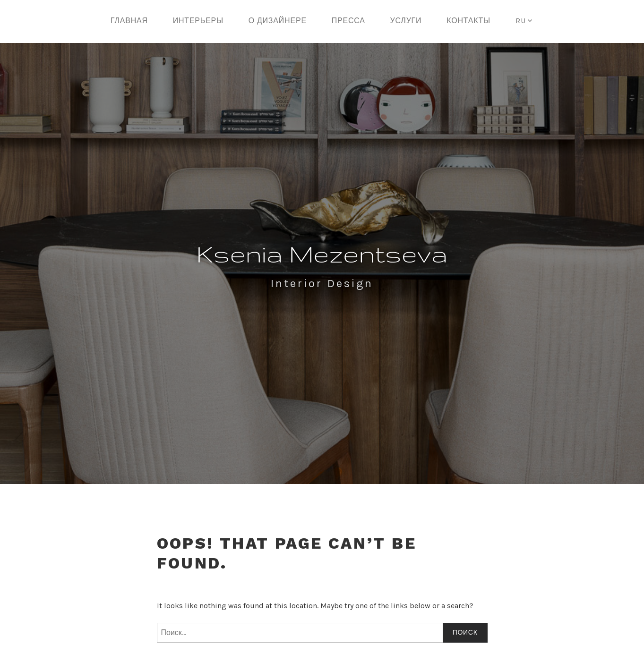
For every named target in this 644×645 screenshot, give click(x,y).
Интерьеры (198, 21)
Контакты (468, 21)
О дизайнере (278, 21)
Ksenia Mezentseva (322, 254)
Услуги (406, 21)
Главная (129, 21)
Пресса (348, 21)
